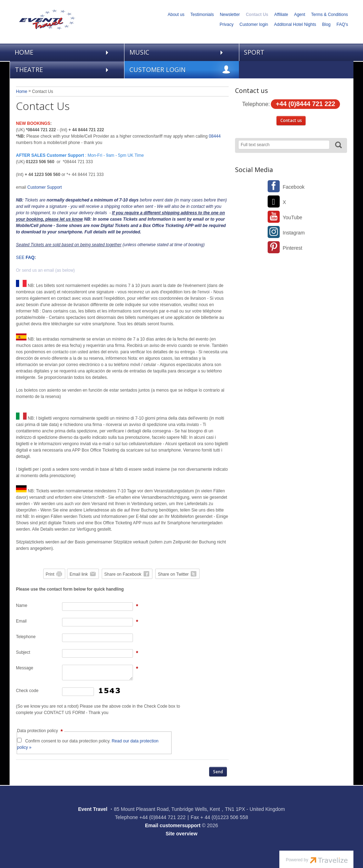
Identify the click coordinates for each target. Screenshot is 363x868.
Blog (326, 24)
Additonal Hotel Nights (295, 24)
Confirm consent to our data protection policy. (88, 744)
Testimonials (202, 15)
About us (176, 15)
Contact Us (257, 15)
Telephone (26, 637)
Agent (299, 15)
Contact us (291, 120)
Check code (27, 691)
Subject (23, 652)
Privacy (226, 24)
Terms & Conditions (330, 15)
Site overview (181, 834)
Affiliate (281, 15)
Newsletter (230, 15)
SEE (25, 258)
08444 (215, 136)
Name (22, 606)
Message (25, 668)
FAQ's (342, 24)
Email (21, 621)
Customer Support (44, 187)
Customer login (254, 24)
